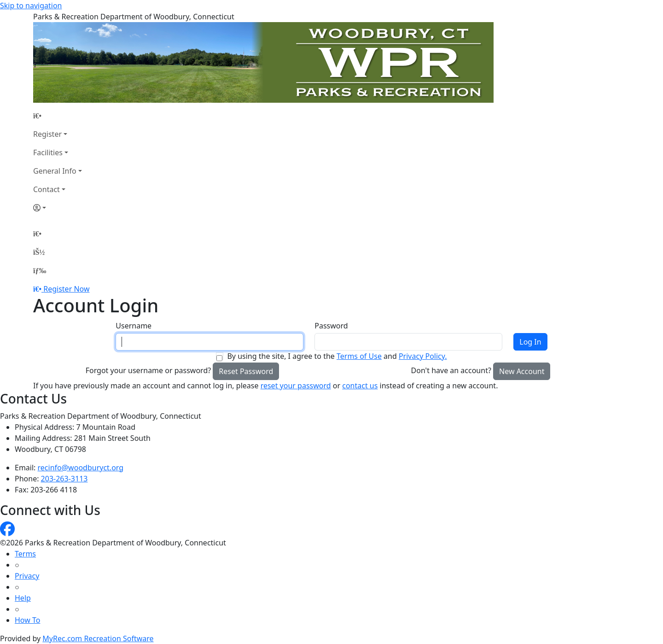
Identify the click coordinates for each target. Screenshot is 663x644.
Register (47, 134)
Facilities (48, 152)
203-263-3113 (64, 479)
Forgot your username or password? (148, 370)
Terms (25, 554)
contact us (360, 386)
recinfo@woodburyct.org (81, 468)
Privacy (27, 576)
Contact (47, 189)
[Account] (58, 208)
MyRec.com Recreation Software (98, 638)
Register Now (66, 289)
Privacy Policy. (423, 356)
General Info (55, 171)
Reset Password (246, 371)
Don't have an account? (451, 370)
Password (331, 326)
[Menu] (40, 270)
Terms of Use (359, 356)
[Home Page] (58, 116)
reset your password (296, 386)
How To (27, 620)
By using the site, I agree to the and (337, 356)
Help (23, 598)
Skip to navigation (31, 6)
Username (134, 326)
